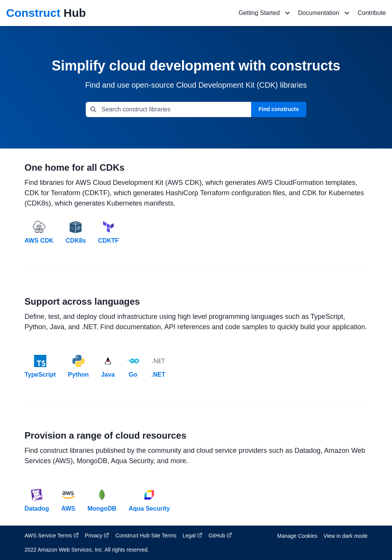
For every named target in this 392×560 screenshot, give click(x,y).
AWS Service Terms (52, 536)
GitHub (220, 536)
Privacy (97, 536)
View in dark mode (345, 536)
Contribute (372, 13)
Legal (193, 536)
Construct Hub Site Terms (146, 536)
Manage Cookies (297, 536)
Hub (46, 13)
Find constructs (278, 109)
